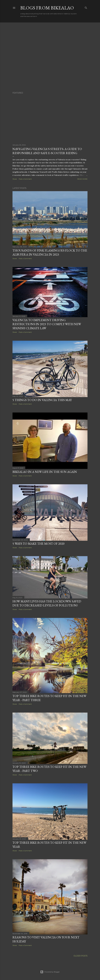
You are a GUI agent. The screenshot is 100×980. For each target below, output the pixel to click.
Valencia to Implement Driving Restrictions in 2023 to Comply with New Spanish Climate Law (47, 324)
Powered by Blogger (50, 972)
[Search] (86, 7)
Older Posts (81, 956)
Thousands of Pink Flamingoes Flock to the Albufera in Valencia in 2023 (50, 252)
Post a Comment (25, 179)
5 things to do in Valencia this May (42, 400)
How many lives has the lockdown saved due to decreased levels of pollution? (47, 603)
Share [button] (15, 179)
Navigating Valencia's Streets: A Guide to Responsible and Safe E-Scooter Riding (47, 151)
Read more (82, 179)
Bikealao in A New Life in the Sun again (45, 472)
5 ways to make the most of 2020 (38, 544)
